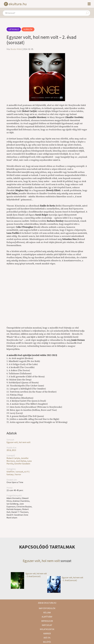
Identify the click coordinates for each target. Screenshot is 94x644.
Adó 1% (47, 638)
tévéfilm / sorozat (15, 472)
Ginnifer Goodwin (22, 464)
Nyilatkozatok (47, 629)
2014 (9, 450)
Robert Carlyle (13, 458)
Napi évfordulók (47, 608)
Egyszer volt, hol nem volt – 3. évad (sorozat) (29, 575)
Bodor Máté (16, 49)
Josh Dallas (21, 461)
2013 (14, 450)
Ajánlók (28, 29)
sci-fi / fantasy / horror (18, 473)
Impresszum (47, 621)
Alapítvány (47, 617)
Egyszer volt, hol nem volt (19, 442)
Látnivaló (14, 29)
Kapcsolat (47, 625)
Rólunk (47, 613)
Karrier (47, 634)
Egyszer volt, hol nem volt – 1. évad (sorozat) (65, 579)
